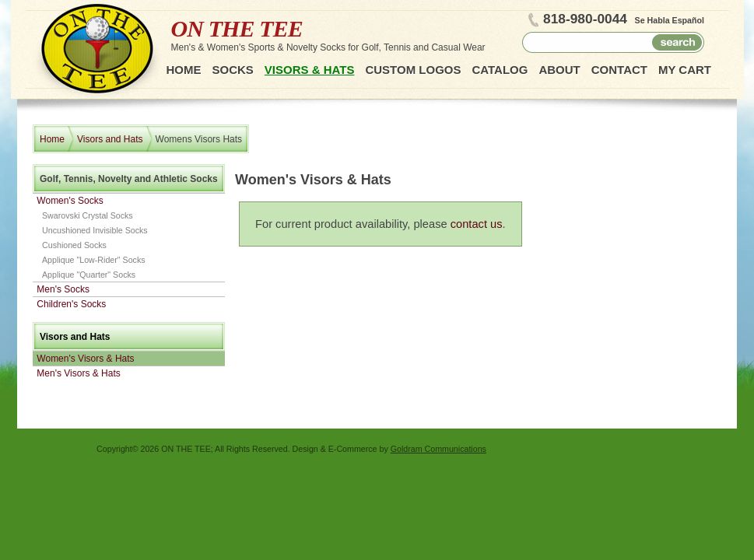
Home (184, 70)
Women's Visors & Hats (85, 359)
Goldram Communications (438, 449)
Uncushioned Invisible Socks (95, 230)
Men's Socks (63, 289)
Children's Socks (71, 304)
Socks (233, 70)
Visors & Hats (310, 70)
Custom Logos (413, 70)
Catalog (500, 70)
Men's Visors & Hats (78, 373)
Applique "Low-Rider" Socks (94, 260)
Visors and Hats (110, 139)
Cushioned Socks (74, 245)
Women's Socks (70, 201)
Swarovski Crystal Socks (88, 215)
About (559, 70)
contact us (477, 224)
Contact (619, 70)
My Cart (685, 70)
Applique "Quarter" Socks (89, 275)
